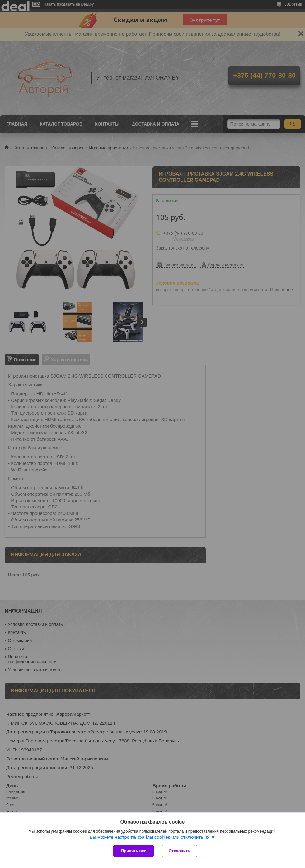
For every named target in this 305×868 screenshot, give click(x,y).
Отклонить (179, 851)
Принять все (134, 851)
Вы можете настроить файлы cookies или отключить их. (150, 837)
